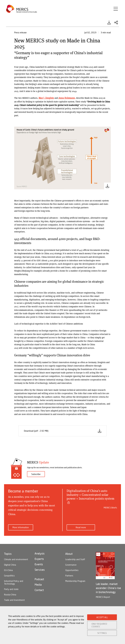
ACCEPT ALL (102, 617)
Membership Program (75, 581)
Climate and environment (16, 559)
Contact (39, 590)
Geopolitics (9, 575)
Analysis (40, 553)
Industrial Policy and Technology (14, 582)
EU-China (8, 570)
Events (39, 564)
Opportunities (72, 570)
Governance (71, 564)
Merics (22, 10)
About (69, 553)
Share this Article (116, 22)
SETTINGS (102, 633)
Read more (81, 527)
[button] (62, 157)
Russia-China (10, 594)
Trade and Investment (14, 600)
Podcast (39, 579)
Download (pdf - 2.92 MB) (109, 22)
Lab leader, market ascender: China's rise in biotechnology (108, 588)
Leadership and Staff (75, 559)
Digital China (10, 564)
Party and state (11, 589)
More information (21, 527)
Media (38, 584)
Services (40, 569)
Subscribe (36, 474)
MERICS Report (103, 597)
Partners (69, 575)
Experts (39, 559)
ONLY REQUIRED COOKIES (99, 625)
